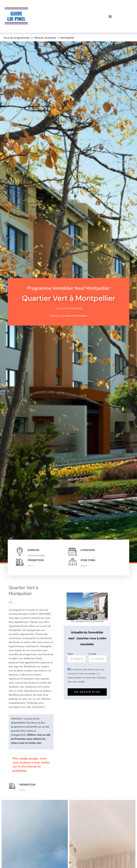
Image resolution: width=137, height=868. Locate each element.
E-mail (92, 654)
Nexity (31, 566)
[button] (110, 16)
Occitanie (50, 38)
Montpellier (67, 38)
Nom (70, 654)
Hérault (39, 38)
